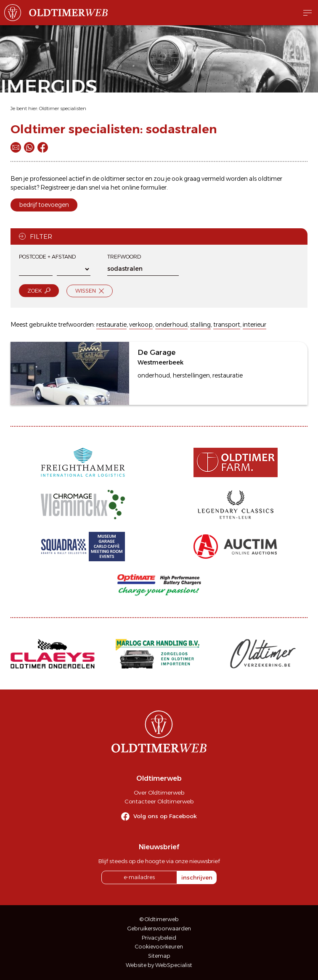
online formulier (144, 188)
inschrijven (197, 877)
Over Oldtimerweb (159, 792)
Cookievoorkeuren (159, 947)
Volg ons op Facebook (165, 816)
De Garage (156, 352)
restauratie (111, 325)
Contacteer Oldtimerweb (159, 801)
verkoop (141, 325)
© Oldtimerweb (159, 919)
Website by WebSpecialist (159, 965)
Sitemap (159, 956)
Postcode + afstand (47, 257)
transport (227, 325)
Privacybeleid (159, 938)
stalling (200, 325)
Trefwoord (124, 257)
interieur (254, 325)
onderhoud (171, 325)
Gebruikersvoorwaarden (159, 928)
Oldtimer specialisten (63, 108)
